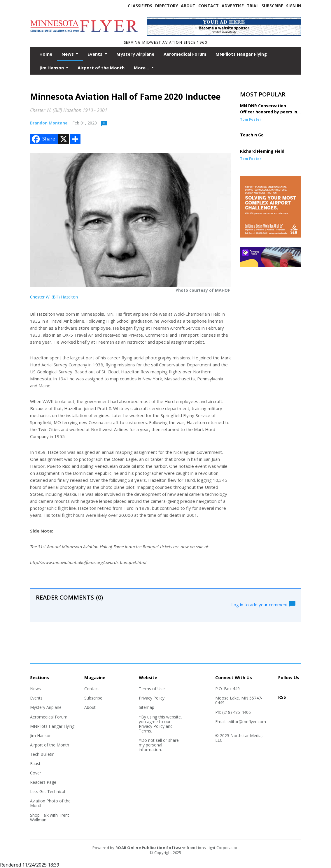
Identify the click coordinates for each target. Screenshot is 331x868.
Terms (145, 731)
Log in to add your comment (263, 604)
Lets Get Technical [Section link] (48, 791)
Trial (253, 6)
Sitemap (147, 707)
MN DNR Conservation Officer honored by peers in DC (269, 112)
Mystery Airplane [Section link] (46, 707)
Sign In (294, 6)
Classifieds (140, 6)
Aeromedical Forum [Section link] (49, 717)
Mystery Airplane (135, 54)
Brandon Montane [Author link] (49, 123)
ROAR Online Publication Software (150, 848)
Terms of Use (152, 689)
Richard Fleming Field (262, 151)
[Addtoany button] (75, 139)
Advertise (233, 6)
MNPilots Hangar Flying (241, 54)
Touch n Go (252, 135)
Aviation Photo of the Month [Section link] (50, 803)
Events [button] (96, 54)
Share (43, 139)
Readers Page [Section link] (43, 782)
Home (46, 54)
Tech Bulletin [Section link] (42, 754)
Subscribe (272, 6)
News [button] (68, 54)
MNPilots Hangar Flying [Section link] (52, 726)
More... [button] (142, 68)
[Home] (84, 35)
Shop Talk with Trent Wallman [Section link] (50, 817)
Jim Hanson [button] (52, 68)
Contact (209, 6)
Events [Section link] (36, 698)
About (188, 6)
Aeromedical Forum (185, 54)
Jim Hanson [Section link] (41, 736)
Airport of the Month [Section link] (50, 745)
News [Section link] (35, 689)
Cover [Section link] (36, 773)
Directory (167, 6)
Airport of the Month (101, 68)
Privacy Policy (152, 698)
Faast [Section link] (35, 764)
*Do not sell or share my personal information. (159, 745)
